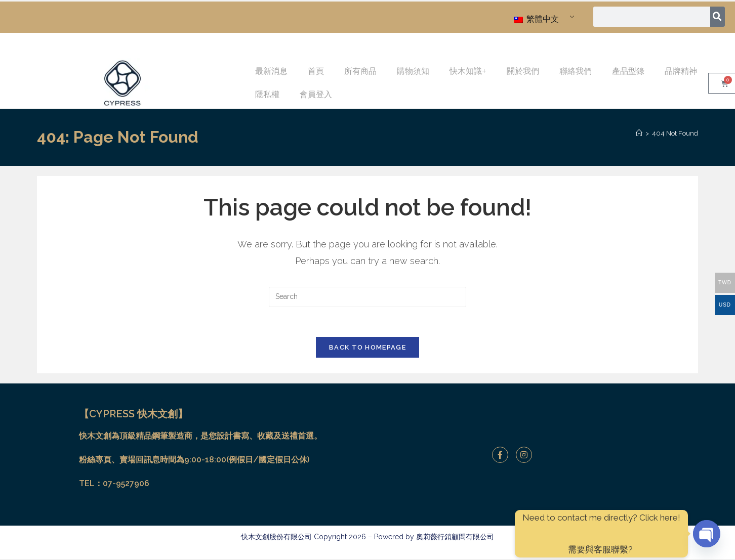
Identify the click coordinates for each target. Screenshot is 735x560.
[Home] (639, 133)
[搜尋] (718, 17)
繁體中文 (536, 19)
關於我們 (523, 71)
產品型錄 (628, 71)
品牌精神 (681, 71)
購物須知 (413, 71)
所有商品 (360, 71)
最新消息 (271, 71)
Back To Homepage (367, 348)
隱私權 (267, 94)
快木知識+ (468, 71)
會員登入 (316, 94)
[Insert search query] (367, 297)
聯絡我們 (576, 71)
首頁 (316, 71)
